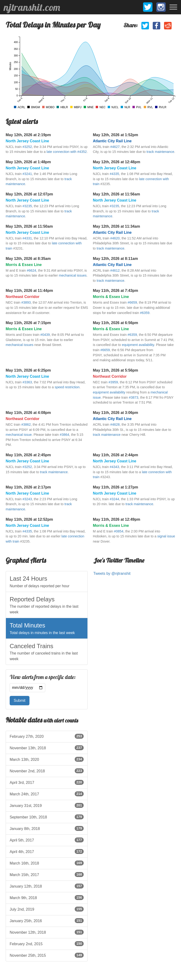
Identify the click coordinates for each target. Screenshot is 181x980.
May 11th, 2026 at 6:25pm (28, 370)
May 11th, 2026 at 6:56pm (115, 323)
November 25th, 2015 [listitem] (47, 955)
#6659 (132, 302)
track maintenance (160, 152)
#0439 (45, 335)
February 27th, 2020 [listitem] (47, 736)
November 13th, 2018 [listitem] (47, 748)
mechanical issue (19, 435)
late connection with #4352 (67, 152)
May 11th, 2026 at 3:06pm (115, 413)
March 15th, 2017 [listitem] (47, 874)
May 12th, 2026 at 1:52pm (115, 135)
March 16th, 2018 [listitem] (47, 863)
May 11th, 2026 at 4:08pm (28, 413)
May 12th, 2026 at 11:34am (116, 226)
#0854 (119, 531)
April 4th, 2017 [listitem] (47, 851)
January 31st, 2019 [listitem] (47, 805)
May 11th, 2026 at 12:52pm (29, 519)
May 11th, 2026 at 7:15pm (28, 323)
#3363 (27, 382)
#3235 (27, 206)
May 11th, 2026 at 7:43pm (115, 291)
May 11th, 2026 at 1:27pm (115, 487)
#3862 (26, 425)
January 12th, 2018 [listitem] (47, 886)
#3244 (114, 499)
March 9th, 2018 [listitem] (47, 897)
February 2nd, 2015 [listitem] (47, 944)
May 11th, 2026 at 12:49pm (117, 519)
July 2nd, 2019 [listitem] (47, 909)
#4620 (115, 238)
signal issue (166, 536)
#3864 (65, 435)
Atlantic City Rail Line (112, 141)
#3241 (27, 174)
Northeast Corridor (23, 297)
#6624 (32, 270)
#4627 (115, 147)
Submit (20, 700)
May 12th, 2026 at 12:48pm (117, 162)
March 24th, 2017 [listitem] (47, 794)
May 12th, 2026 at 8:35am (28, 259)
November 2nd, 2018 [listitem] (47, 771)
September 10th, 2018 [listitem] (47, 817)
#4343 (114, 467)
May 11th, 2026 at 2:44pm (115, 455)
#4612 (115, 270)
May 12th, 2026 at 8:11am (115, 259)
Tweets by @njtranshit (112, 573)
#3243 (27, 499)
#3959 (113, 382)
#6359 (145, 313)
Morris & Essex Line (24, 265)
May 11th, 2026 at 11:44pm (29, 291)
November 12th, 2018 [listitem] (47, 932)
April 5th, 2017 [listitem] (47, 840)
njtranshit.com (32, 7)
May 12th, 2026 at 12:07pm (29, 194)
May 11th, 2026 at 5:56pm (115, 370)
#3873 (134, 397)
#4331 (27, 238)
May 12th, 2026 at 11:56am (116, 194)
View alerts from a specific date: (43, 677)
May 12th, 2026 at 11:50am (29, 226)
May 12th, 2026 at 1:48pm (28, 162)
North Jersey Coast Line (27, 141)
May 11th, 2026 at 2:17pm (28, 487)
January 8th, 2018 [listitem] (47, 828)
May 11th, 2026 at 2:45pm (28, 455)
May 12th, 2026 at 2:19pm (28, 135)
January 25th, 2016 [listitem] (47, 920)
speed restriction (67, 387)
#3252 (27, 147)
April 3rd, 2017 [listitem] (47, 782)
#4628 (115, 425)
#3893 (26, 302)
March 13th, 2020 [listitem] (47, 759)
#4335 (114, 174)
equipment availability (138, 345)
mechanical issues (73, 275)
